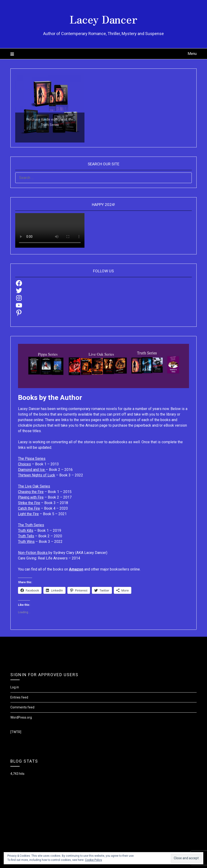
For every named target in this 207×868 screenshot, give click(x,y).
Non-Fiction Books (33, 553)
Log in (15, 687)
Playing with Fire (31, 497)
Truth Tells (26, 536)
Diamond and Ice (32, 470)
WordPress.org (21, 717)
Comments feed (22, 707)
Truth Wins (26, 542)
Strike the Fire (29, 503)
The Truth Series (31, 525)
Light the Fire (29, 514)
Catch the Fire (29, 508)
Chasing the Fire (31, 492)
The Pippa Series (32, 459)
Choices (25, 464)
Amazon (76, 569)
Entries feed (19, 697)
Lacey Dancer (103, 19)
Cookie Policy (93, 860)
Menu (192, 54)
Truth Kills (26, 531)
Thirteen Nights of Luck (37, 475)
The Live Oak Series (34, 486)
